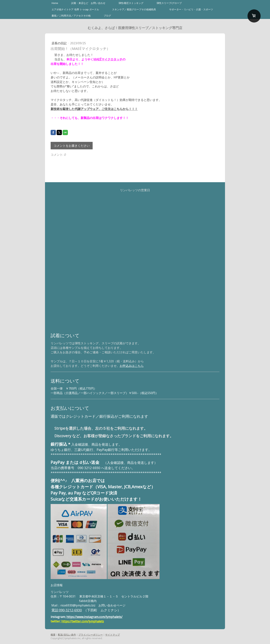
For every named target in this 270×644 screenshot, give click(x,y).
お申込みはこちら (132, 366)
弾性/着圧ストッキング (131, 3)
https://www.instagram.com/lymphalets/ (94, 617)
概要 (53, 635)
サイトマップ (112, 635)
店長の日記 (59, 43)
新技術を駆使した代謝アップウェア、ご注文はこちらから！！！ (94, 109)
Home (55, 3)
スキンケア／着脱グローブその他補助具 (134, 9)
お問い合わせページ (112, 605)
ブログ (107, 16)
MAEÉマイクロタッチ (108, 59)
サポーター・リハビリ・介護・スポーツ (191, 9)
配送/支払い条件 (67, 635)
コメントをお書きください (72, 146)
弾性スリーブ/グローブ (169, 3)
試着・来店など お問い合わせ (88, 3)
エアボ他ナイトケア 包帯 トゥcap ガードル (75, 9)
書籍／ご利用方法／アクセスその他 (71, 16)
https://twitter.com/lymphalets (83, 621)
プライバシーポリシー (91, 635)
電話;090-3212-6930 (67, 610)
